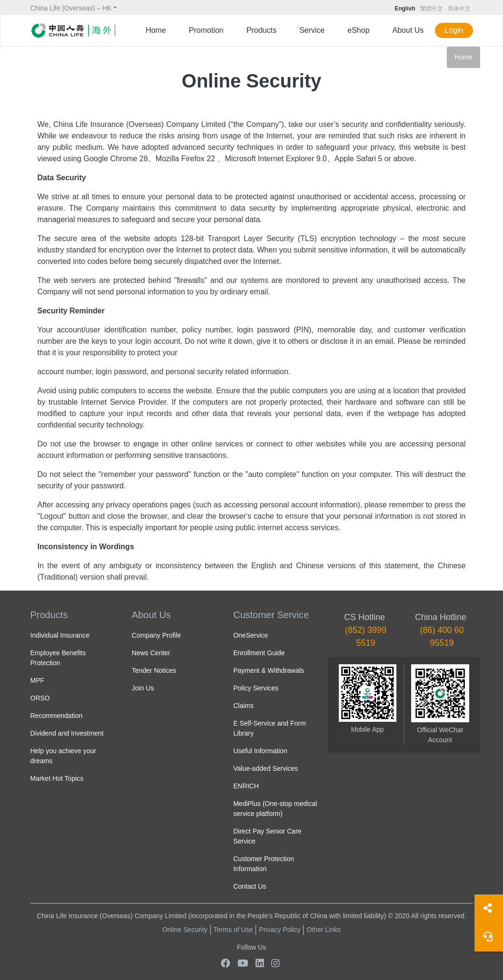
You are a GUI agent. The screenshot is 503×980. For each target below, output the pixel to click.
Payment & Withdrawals (269, 670)
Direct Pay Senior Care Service (267, 836)
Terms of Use (233, 930)
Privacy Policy (280, 930)
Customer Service (271, 615)
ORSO (40, 698)
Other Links (324, 930)
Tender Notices (154, 670)
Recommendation (57, 716)
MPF (38, 680)
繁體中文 (432, 9)
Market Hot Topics (57, 778)
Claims (243, 706)
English (405, 9)
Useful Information (260, 751)
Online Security (185, 930)
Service (312, 30)
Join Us (143, 688)
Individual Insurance (60, 635)
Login (454, 30)
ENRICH (246, 786)
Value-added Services (266, 768)
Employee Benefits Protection (58, 658)
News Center (151, 653)
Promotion (206, 30)
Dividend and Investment (67, 733)
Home (156, 30)
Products (261, 30)
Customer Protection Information (264, 864)
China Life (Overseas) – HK (71, 8)
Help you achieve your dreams (64, 756)
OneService (251, 635)
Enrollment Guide (259, 653)
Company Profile (157, 635)
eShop (358, 30)
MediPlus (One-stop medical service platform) (275, 809)
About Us (408, 30)
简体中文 (459, 9)
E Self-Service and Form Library (270, 728)
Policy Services (256, 688)
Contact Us (250, 886)
